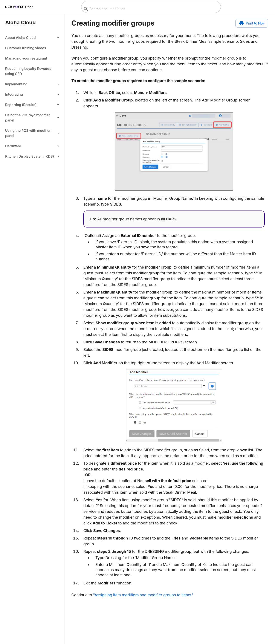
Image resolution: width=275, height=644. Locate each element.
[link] (32, 48)
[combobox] (150, 9)
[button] (32, 38)
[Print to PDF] (252, 23)
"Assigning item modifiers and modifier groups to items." (143, 595)
